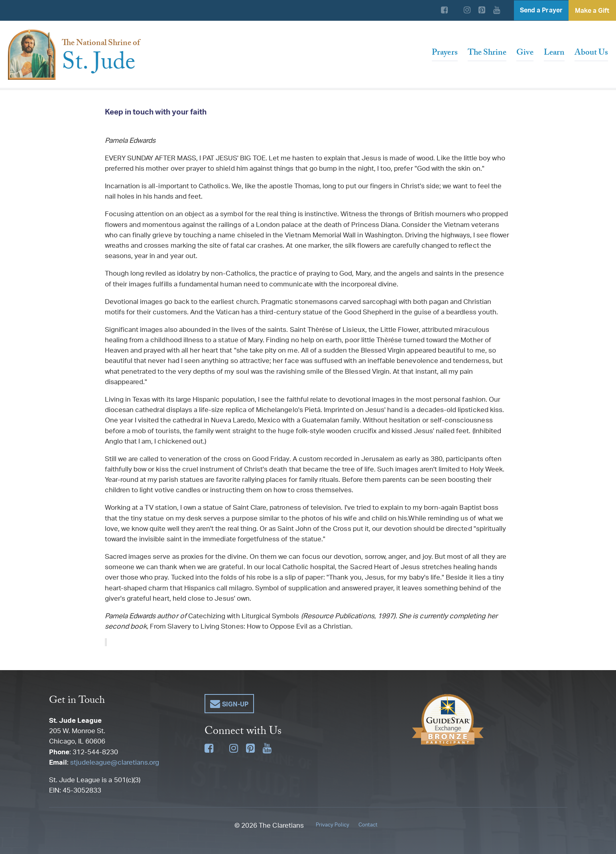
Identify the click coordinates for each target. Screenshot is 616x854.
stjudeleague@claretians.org (115, 762)
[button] (230, 704)
